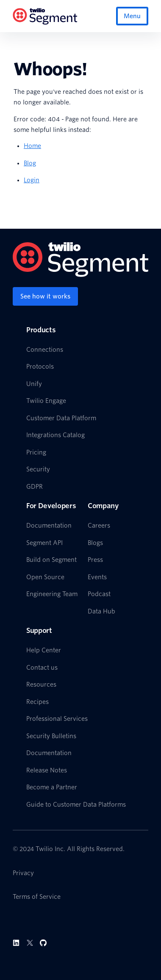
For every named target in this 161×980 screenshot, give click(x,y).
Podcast (99, 594)
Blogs (95, 543)
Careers (99, 526)
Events (97, 577)
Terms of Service (37, 897)
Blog (30, 163)
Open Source (45, 577)
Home (32, 146)
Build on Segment (51, 560)
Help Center (44, 650)
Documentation (49, 526)
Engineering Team (52, 594)
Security (38, 469)
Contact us (42, 668)
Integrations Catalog (56, 435)
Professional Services (57, 719)
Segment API (44, 543)
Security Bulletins (51, 736)
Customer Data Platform (61, 418)
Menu (132, 16)
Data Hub (101, 611)
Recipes (37, 702)
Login (32, 180)
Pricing (36, 452)
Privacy (23, 873)
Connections (45, 350)
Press (95, 560)
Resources (41, 684)
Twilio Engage (46, 401)
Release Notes (47, 770)
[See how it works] (45, 296)
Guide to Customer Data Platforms (76, 805)
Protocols (40, 367)
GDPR (35, 487)
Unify (34, 384)
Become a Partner (52, 787)
